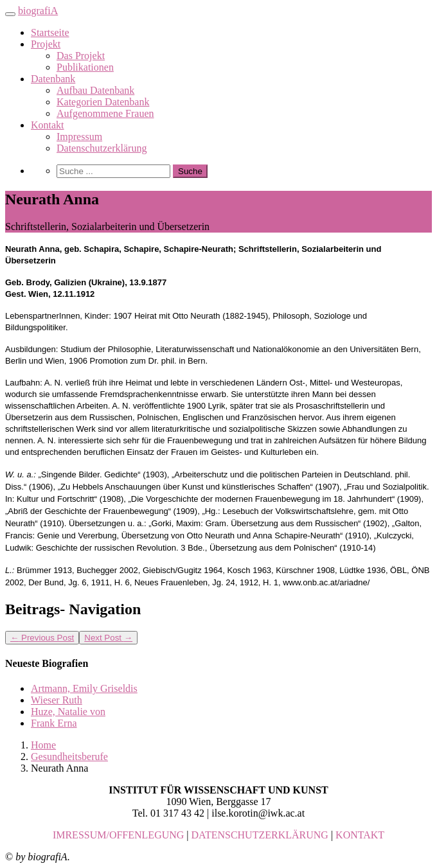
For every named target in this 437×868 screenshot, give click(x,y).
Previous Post (42, 638)
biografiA (38, 11)
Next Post (108, 638)
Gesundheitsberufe (69, 757)
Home (43, 745)
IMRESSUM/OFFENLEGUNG (118, 835)
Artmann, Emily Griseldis (84, 688)
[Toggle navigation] (10, 14)
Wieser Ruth (57, 700)
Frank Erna (54, 723)
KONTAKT (360, 835)
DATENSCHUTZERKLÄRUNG (260, 835)
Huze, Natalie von (68, 712)
